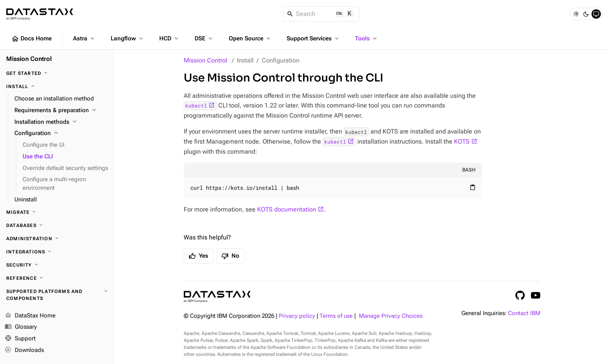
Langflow (128, 38)
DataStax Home (30, 316)
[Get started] (57, 73)
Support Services (313, 38)
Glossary (21, 328)
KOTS (462, 141)
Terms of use (336, 316)
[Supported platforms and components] (57, 295)
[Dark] (586, 14)
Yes (198, 256)
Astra (84, 38)
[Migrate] (57, 212)
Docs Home (31, 39)
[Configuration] (62, 133)
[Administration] (57, 239)
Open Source (250, 38)
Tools (367, 38)
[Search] (321, 14)
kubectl (196, 106)
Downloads (24, 350)
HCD (170, 38)
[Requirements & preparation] (62, 111)
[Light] (576, 14)
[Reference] (57, 278)
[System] (596, 14)
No (230, 256)
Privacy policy (297, 316)
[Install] (57, 87)
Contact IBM (524, 313)
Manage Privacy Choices (391, 316)
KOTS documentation (287, 209)
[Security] (57, 265)
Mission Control (205, 60)
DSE (204, 38)
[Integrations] (57, 252)
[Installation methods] (62, 122)
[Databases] (57, 225)
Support (20, 339)
